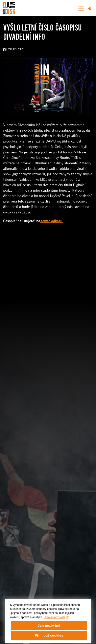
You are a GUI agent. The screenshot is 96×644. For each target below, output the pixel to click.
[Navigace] (81, 8)
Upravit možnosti (56, 621)
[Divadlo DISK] (9, 8)
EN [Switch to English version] (89, 8)
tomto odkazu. (52, 221)
